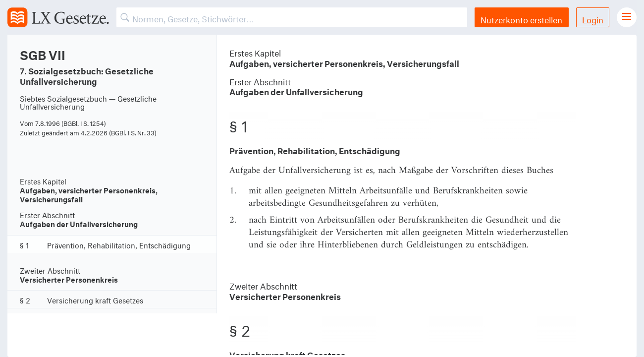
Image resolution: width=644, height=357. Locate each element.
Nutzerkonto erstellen (521, 19)
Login (593, 19)
